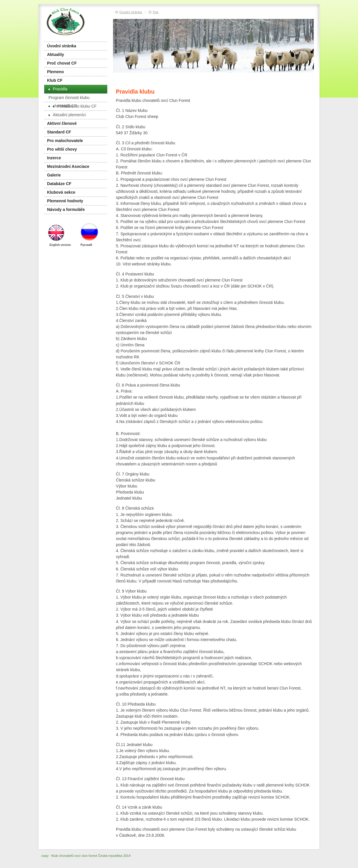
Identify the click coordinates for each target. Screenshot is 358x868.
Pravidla (58, 89)
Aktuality (56, 55)
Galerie (54, 175)
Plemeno (56, 72)
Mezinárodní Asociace (68, 166)
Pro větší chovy (62, 149)
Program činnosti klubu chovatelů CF (69, 99)
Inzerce (54, 158)
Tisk (155, 12)
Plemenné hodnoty (65, 201)
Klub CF (55, 80)
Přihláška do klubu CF (75, 106)
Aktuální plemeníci (67, 115)
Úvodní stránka (62, 46)
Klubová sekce (61, 192)
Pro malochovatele (65, 141)
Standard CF (59, 132)
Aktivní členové (62, 123)
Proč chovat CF (62, 63)
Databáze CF (59, 184)
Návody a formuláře (66, 209)
